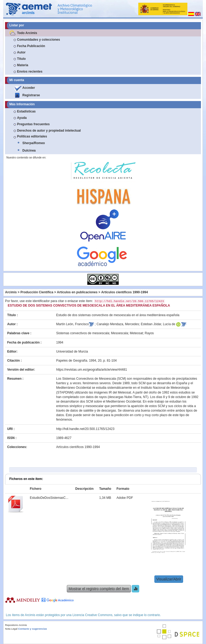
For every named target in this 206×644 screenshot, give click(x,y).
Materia (23, 65)
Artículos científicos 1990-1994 (124, 292)
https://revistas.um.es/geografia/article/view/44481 (92, 370)
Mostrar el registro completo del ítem (99, 589)
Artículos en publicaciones (77, 292)
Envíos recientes (30, 72)
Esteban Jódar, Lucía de (158, 324)
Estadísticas (26, 111)
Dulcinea (29, 150)
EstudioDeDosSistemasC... (49, 498)
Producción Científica (37, 292)
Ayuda (22, 118)
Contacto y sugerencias (32, 629)
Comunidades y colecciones (38, 40)
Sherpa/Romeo (34, 143)
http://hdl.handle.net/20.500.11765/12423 (85, 429)
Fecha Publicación (31, 46)
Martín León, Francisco (73, 324)
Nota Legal (11, 629)
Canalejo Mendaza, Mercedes (118, 324)
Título (21, 59)
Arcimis (11, 292)
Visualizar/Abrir (169, 579)
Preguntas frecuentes (33, 124)
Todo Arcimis (27, 33)
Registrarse (31, 95)
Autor (21, 52)
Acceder (29, 88)
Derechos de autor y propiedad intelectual (49, 131)
